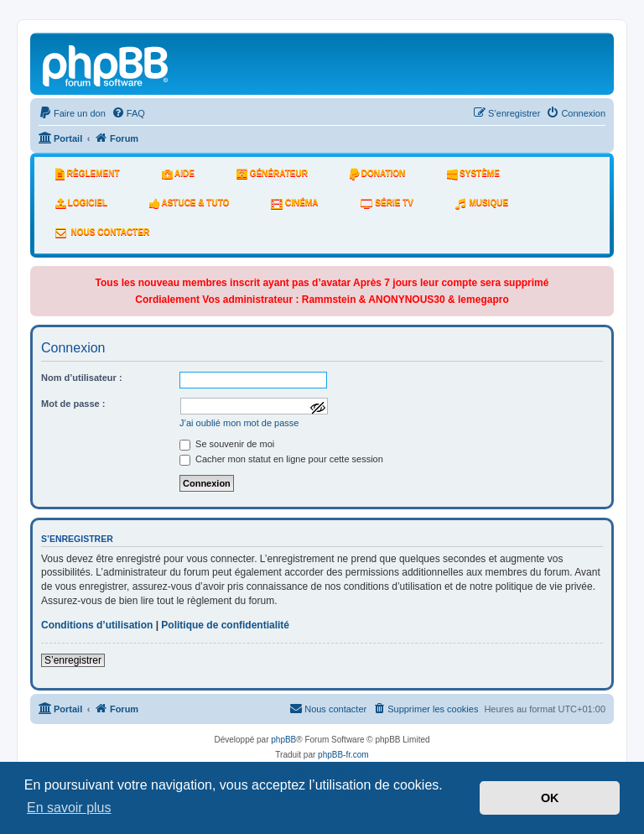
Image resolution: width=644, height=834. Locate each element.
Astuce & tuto (189, 203)
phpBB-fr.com (343, 755)
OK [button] (550, 798)
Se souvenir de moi (227, 444)
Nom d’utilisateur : (82, 378)
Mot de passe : (73, 404)
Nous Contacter (102, 232)
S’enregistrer (73, 660)
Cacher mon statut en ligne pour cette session (281, 459)
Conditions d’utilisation (97, 625)
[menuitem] (72, 113)
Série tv (387, 203)
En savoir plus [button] (69, 808)
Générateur (272, 174)
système (473, 174)
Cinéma (294, 203)
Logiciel (81, 203)
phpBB (283, 740)
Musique (482, 203)
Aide (178, 174)
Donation (377, 174)
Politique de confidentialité (225, 625)
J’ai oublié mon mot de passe (239, 423)
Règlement (88, 174)
